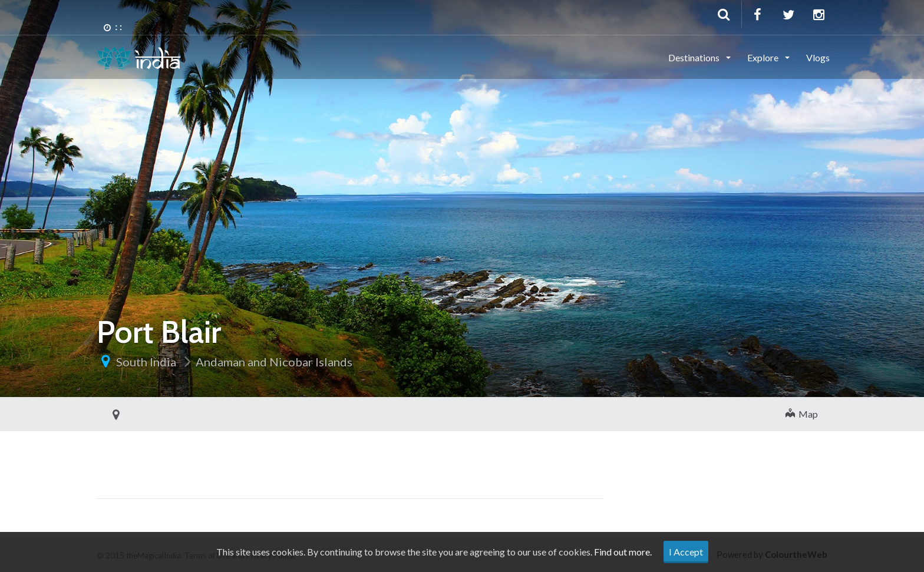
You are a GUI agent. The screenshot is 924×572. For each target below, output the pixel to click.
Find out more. (623, 552)
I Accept (686, 552)
